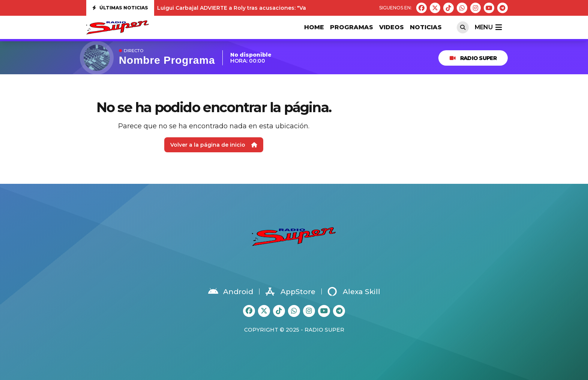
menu (488, 27)
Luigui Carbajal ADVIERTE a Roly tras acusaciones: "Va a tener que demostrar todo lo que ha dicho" (295, 8)
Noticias (426, 27)
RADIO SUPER (473, 58)
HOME (314, 27)
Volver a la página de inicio (214, 145)
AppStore (290, 291)
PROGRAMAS (352, 27)
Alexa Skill (354, 291)
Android (231, 291)
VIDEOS (391, 27)
